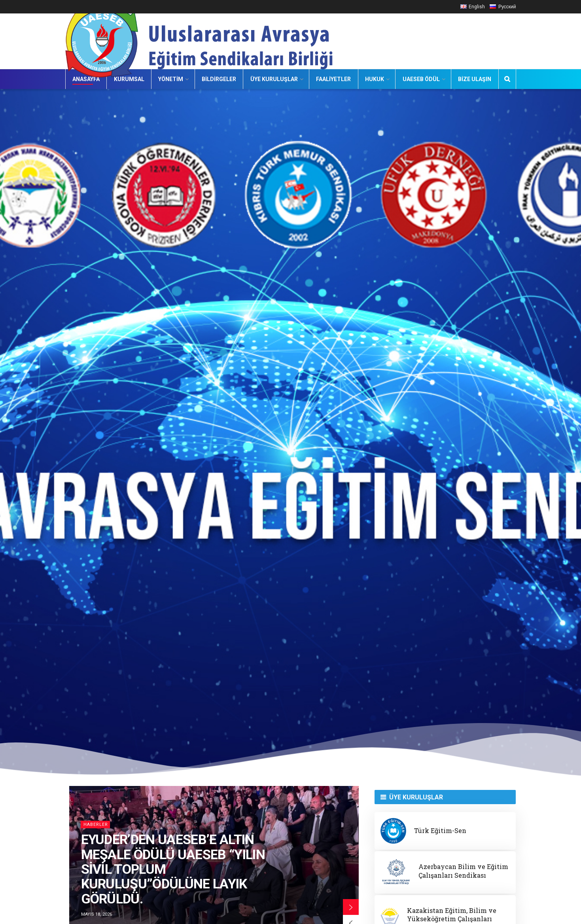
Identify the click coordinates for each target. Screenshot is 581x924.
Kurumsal (129, 79)
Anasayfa (86, 79)
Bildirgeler (219, 79)
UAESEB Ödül (421, 79)
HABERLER (96, 825)
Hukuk (375, 79)
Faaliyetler (333, 79)
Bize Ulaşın (475, 79)
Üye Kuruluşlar (274, 79)
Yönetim (171, 79)
